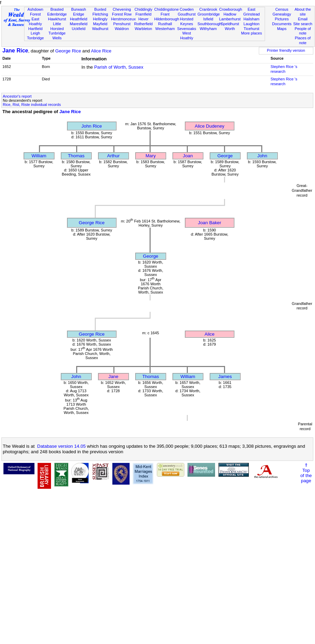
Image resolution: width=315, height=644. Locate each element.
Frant (165, 14)
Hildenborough (167, 19)
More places (251, 33)
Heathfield (79, 19)
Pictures (282, 19)
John (262, 156)
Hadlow (230, 14)
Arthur (113, 156)
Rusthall (165, 24)
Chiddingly (143, 9)
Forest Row (122, 14)
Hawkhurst (57, 19)
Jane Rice (15, 51)
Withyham (208, 29)
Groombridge (209, 14)
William (39, 156)
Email (303, 19)
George (225, 156)
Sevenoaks (187, 29)
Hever (143, 19)
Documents (282, 24)
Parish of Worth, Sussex (119, 67)
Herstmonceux (123, 19)
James (225, 377)
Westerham (165, 29)
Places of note (303, 40)
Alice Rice (101, 51)
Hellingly (100, 19)
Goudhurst (187, 14)
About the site (303, 12)
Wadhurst (100, 29)
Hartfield (35, 29)
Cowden (187, 9)
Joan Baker (209, 223)
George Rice (68, 51)
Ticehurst (251, 29)
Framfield (143, 14)
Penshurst (122, 24)
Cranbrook (208, 9)
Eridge (79, 14)
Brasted (57, 9)
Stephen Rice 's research (284, 69)
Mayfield (100, 24)
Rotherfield (143, 24)
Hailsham (252, 19)
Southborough (210, 24)
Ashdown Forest (35, 12)
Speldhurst (230, 24)
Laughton (252, 24)
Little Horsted (57, 26)
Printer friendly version (286, 50)
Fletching (100, 14)
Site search (303, 24)
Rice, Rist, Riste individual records (32, 105)
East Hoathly (35, 21)
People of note (303, 31)
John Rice (92, 126)
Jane (114, 377)
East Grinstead (252, 12)
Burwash (78, 9)
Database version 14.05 (62, 446)
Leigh (35, 33)
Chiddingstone (167, 9)
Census (282, 9)
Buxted (100, 9)
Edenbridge (57, 14)
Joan (188, 156)
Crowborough (231, 9)
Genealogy (282, 14)
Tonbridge (35, 38)
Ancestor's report (17, 96)
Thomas (76, 156)
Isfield (208, 19)
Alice (210, 334)
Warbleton (143, 29)
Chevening (122, 9)
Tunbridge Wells (57, 36)
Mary (151, 156)
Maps (282, 29)
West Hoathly (187, 36)
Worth (230, 29)
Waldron (122, 29)
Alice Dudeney (210, 126)
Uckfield (79, 29)
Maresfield (78, 24)
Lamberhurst (230, 19)
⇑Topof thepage (306, 473)
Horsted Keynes (187, 21)
